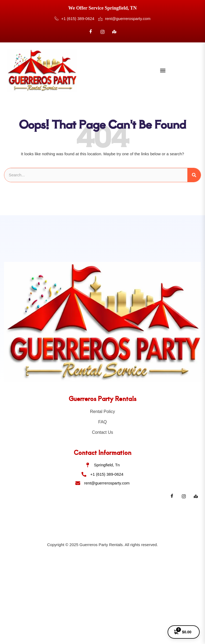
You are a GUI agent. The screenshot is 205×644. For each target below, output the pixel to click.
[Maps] (196, 496)
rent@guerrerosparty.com (124, 19)
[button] (163, 70)
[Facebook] (91, 32)
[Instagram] (103, 32)
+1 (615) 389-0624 (74, 19)
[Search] (194, 175)
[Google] (114, 32)
